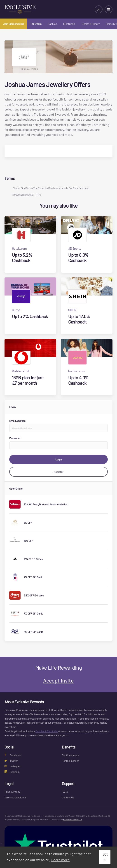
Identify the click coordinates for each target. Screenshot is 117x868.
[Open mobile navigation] (109, 9)
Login (58, 459)
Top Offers (36, 24)
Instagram (13, 766)
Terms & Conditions (15, 797)
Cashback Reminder (47, 731)
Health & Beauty (91, 24)
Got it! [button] (105, 857)
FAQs (65, 792)
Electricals (69, 24)
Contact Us (68, 797)
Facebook (13, 755)
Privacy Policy (12, 792)
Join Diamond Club (14, 24)
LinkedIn (12, 772)
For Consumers (70, 755)
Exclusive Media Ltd (72, 819)
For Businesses (71, 761)
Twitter (11, 761)
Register (58, 472)
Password (15, 438)
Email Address (17, 421)
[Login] (99, 9)
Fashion (52, 24)
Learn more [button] (60, 860)
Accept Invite (58, 680)
